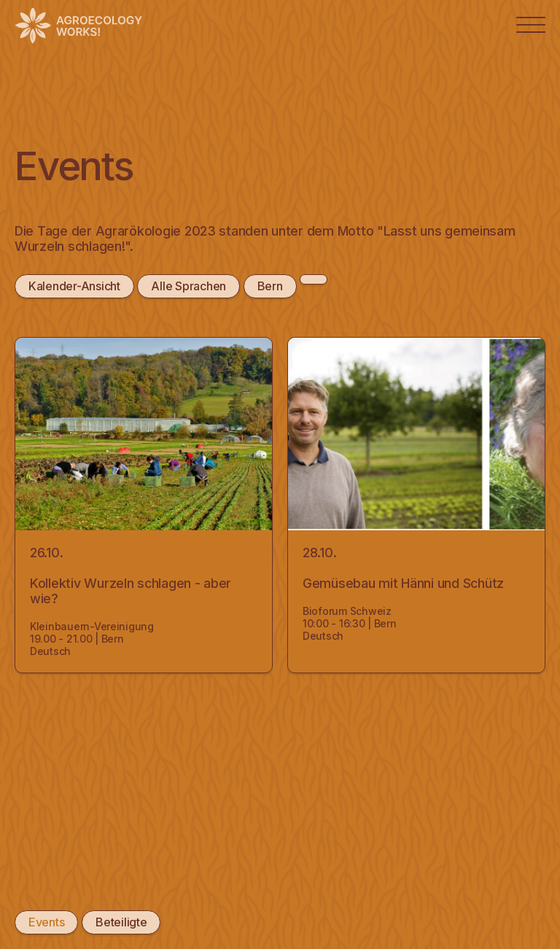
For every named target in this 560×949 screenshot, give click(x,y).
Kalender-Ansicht (74, 286)
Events (46, 922)
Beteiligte (121, 922)
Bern (270, 286)
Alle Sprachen (188, 286)
